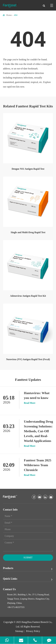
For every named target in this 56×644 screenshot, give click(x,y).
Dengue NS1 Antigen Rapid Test (28, 169)
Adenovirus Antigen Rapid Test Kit (28, 296)
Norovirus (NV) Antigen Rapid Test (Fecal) (28, 359)
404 (16, 15)
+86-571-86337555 (16, 607)
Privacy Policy (33, 631)
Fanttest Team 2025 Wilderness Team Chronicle (38, 465)
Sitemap (19, 631)
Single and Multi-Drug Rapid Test (28, 232)
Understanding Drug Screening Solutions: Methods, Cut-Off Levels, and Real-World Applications (38, 431)
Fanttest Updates (28, 380)
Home (9, 15)
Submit (28, 558)
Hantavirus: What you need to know (37, 395)
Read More (30, 403)
